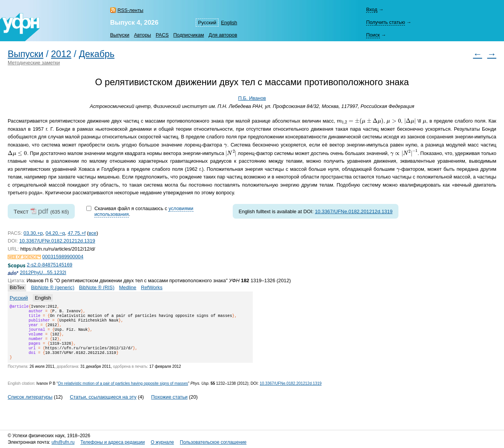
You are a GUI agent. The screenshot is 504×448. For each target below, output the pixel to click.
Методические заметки (34, 63)
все (92, 233)
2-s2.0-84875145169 (50, 265)
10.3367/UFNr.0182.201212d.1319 (57, 241)
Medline (128, 287)
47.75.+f (77, 233)
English (229, 23)
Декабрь (97, 54)
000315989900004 (63, 257)
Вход (372, 9)
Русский (207, 23)
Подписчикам (189, 35)
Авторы (143, 35)
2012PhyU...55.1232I (43, 272)
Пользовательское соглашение (213, 443)
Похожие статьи (169, 406)
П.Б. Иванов (252, 98)
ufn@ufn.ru (63, 443)
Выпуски (120, 35)
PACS (162, 35)
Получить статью (386, 22)
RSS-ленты (130, 10)
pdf (43, 211)
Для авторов (223, 35)
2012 (61, 54)
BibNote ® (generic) (53, 287)
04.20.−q (55, 233)
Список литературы (30, 406)
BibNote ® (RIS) (97, 287)
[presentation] (360, 121)
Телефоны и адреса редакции (113, 443)
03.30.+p (33, 233)
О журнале (162, 443)
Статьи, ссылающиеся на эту (103, 406)
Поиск (373, 35)
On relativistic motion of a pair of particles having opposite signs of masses (123, 393)
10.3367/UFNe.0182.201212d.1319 (354, 211)
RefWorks (152, 287)
